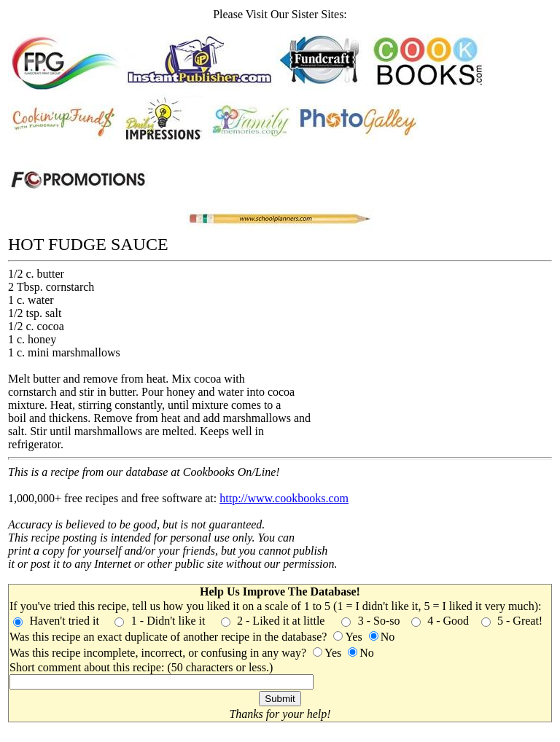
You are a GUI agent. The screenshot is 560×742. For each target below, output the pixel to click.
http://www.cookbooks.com (284, 498)
